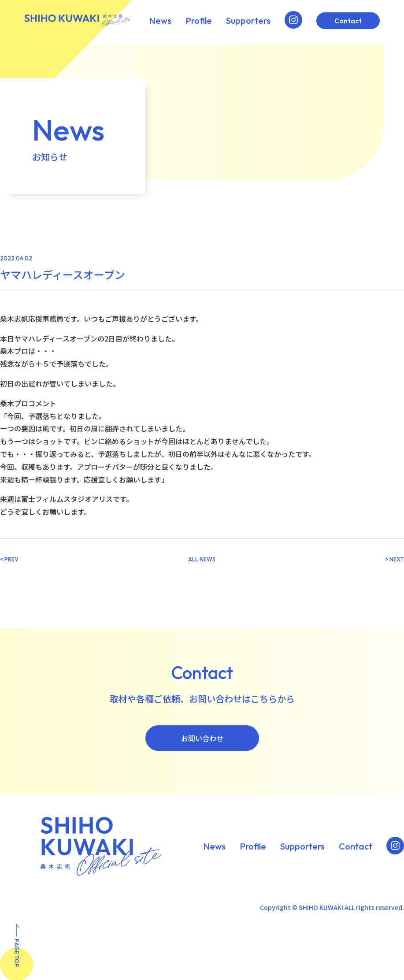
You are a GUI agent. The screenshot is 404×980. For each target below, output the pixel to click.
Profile (199, 21)
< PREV (9, 559)
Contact (348, 21)
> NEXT (395, 559)
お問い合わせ (202, 738)
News (160, 21)
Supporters (248, 21)
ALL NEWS (202, 559)
